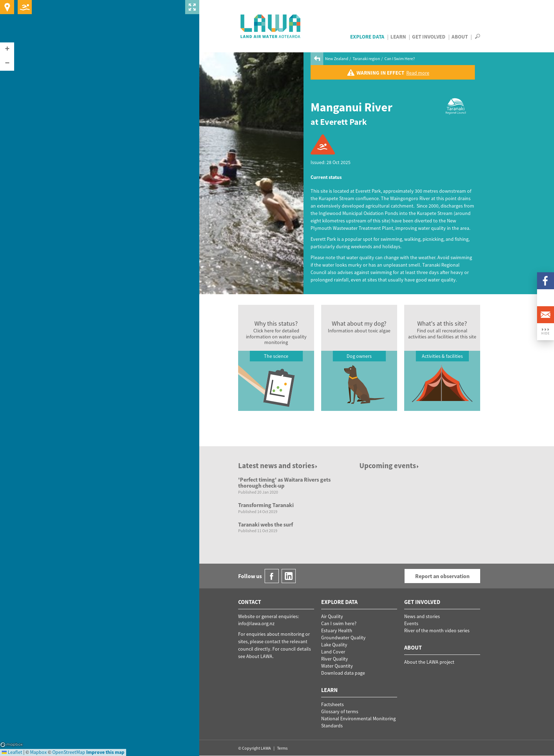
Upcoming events (390, 466)
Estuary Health (337, 630)
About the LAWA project (429, 662)
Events (411, 623)
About (460, 37)
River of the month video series (437, 630)
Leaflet (12, 752)
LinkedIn (546, 298)
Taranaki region (366, 59)
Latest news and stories (278, 466)
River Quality (335, 659)
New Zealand (337, 59)
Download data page (343, 673)
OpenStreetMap (69, 752)
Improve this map (105, 752)
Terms (282, 748)
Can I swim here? (339, 623)
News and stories (422, 616)
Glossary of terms (340, 711)
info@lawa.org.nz (256, 623)
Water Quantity (337, 666)
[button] (7, 50)
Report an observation (442, 576)
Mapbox (11, 745)
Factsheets (332, 704)
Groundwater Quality (343, 638)
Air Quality (332, 616)
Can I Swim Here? (400, 59)
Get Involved (429, 37)
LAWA (271, 26)
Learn (398, 37)
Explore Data (367, 37)
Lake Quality (334, 645)
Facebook (546, 281)
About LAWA (259, 656)
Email (546, 315)
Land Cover (333, 652)
